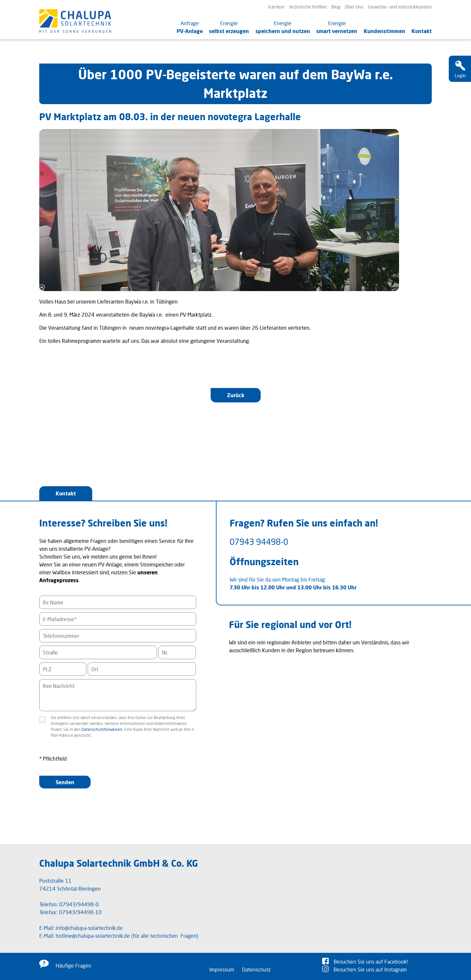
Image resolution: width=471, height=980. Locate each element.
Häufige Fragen (73, 965)
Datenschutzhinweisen (102, 729)
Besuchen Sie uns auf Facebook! (371, 962)
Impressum (222, 969)
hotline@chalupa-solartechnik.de (93, 936)
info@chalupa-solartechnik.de (89, 928)
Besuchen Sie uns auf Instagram (370, 969)
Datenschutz (256, 969)
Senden (65, 782)
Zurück (236, 395)
